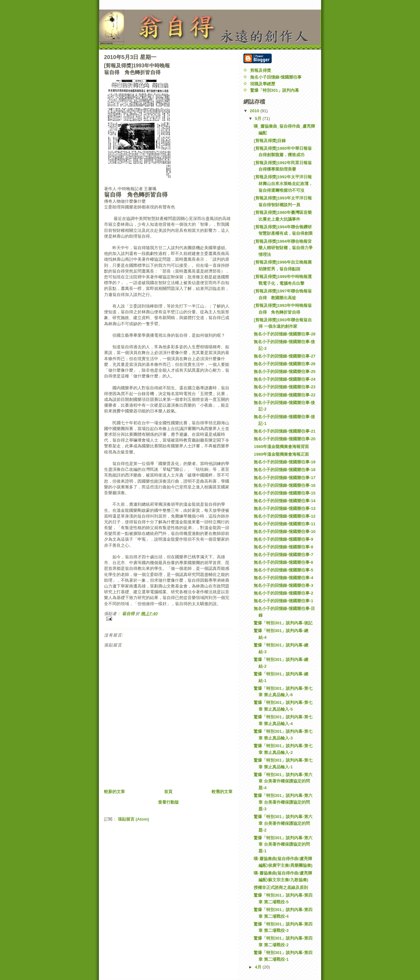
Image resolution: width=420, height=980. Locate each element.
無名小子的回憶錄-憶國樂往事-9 (283, 539)
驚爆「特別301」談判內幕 (275, 90)
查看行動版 (168, 802)
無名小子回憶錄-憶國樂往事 (276, 77)
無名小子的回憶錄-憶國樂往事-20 (284, 439)
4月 (259, 967)
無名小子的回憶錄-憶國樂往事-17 (284, 478)
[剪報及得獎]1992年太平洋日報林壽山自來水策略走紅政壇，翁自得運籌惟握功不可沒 (283, 184)
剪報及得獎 (261, 70)
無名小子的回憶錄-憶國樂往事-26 (284, 364)
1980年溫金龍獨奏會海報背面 (281, 447)
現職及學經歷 (263, 84)
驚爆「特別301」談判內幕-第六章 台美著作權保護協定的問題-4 (283, 781)
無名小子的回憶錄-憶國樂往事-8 (283, 547)
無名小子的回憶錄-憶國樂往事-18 (284, 470)
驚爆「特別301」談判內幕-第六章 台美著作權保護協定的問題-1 (283, 845)
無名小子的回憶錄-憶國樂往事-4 (283, 578)
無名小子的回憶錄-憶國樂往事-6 (283, 562)
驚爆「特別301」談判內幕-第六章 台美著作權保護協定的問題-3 (283, 802)
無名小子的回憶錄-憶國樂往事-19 (284, 462)
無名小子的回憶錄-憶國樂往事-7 (283, 555)
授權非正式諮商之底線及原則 (281, 887)
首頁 (168, 792)
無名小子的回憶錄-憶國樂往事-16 (284, 485)
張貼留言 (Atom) (134, 819)
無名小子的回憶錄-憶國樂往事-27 (284, 356)
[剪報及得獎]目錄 (270, 141)
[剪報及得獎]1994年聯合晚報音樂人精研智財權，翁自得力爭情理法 (283, 248)
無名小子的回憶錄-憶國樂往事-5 (283, 570)
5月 (259, 118)
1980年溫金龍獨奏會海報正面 (281, 454)
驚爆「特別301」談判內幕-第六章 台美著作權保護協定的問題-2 (283, 823)
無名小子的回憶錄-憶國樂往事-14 (284, 501)
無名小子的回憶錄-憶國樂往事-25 (284, 372)
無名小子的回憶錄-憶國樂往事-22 (284, 395)
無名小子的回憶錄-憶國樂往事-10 (284, 532)
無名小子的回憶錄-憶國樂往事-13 (284, 508)
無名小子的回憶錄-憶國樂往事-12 (284, 516)
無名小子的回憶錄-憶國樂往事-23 (284, 387)
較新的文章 (114, 792)
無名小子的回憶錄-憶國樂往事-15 (284, 493)
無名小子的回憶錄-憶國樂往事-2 (283, 593)
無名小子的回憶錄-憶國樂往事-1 (283, 601)
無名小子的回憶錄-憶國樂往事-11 (284, 524)
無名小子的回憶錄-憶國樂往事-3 (283, 585)
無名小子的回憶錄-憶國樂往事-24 (284, 379)
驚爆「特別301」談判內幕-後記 (283, 623)
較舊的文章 (222, 792)
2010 (255, 111)
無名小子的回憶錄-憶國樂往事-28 (284, 334)
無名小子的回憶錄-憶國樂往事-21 (284, 431)
